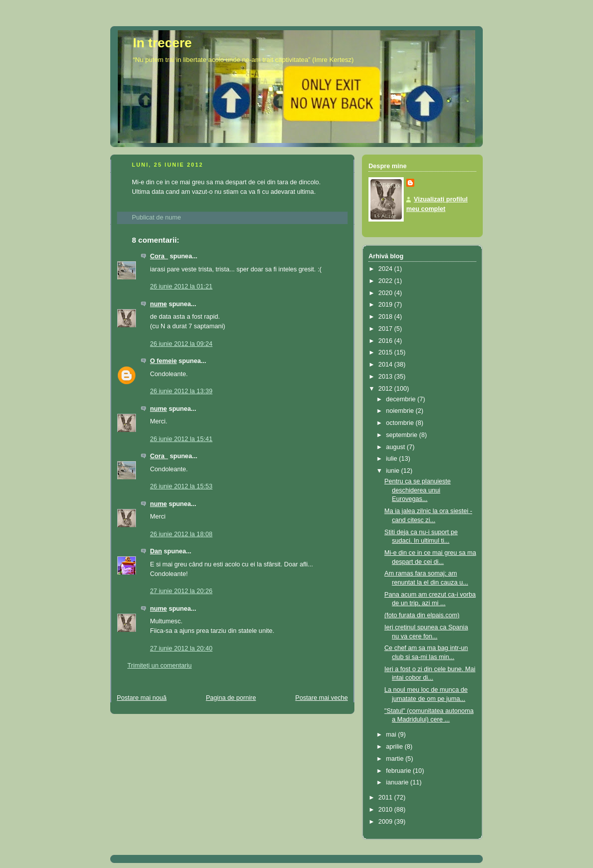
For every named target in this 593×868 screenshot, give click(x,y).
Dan (156, 551)
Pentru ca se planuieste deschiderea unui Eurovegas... (418, 490)
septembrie (403, 435)
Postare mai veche (322, 698)
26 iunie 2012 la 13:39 (181, 391)
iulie (393, 459)
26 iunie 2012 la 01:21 (181, 286)
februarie (399, 771)
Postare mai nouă (142, 698)
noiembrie (401, 411)
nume (159, 304)
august (396, 447)
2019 (387, 305)
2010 (387, 810)
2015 (387, 352)
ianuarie (398, 782)
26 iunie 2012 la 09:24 (181, 344)
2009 (387, 822)
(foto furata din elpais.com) (422, 615)
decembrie (402, 399)
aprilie (395, 747)
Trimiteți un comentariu (160, 666)
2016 (387, 341)
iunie (394, 471)
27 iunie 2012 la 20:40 (181, 648)
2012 (387, 389)
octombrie (401, 423)
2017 (387, 329)
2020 (387, 293)
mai (392, 735)
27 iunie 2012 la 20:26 (181, 591)
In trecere (162, 43)
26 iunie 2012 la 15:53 (181, 486)
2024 (387, 269)
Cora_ (159, 256)
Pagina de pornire (231, 698)
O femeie (163, 361)
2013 (387, 377)
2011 (387, 798)
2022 (387, 281)
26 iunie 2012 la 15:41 (181, 439)
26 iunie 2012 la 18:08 (181, 534)
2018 (387, 317)
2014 (387, 365)
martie (396, 759)
